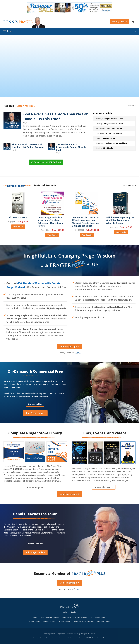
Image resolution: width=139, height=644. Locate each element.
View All (131, 106)
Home (35, 617)
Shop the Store (128, 186)
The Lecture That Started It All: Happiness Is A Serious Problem (28, 146)
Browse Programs (35, 488)
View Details (18, 227)
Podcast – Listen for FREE (50, 617)
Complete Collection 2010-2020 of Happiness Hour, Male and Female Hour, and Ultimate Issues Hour (86, 222)
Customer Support (104, 622)
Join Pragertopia (69, 346)
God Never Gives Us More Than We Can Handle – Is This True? (56, 117)
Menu (8, 31)
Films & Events (100, 617)
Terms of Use (101, 638)
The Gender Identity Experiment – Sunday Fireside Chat (71, 147)
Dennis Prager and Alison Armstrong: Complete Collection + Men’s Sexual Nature (50, 222)
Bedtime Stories (65, 622)
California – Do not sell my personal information (61, 638)
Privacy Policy (38, 638)
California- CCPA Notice (87, 638)
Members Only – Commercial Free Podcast (77, 617)
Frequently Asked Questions (84, 622)
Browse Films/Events (104, 487)
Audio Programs (34, 622)
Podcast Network (50, 622)
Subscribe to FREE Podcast (46, 162)
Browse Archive (35, 404)
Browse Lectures (35, 544)
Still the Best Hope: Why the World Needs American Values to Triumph (120, 220)
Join (119, 22)
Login (133, 22)
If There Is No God (18, 217)
